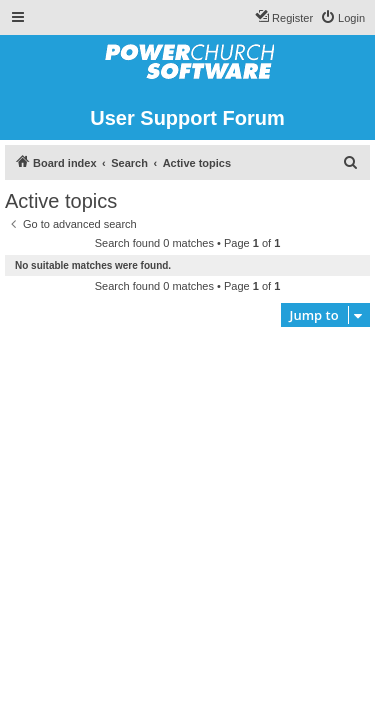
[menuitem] (342, 18)
